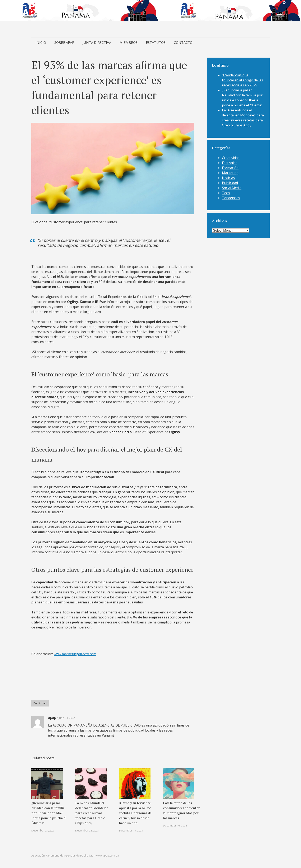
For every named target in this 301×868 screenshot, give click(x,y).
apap (52, 717)
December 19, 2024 (131, 830)
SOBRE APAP (64, 43)
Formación (230, 168)
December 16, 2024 (175, 825)
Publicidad (40, 703)
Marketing (230, 173)
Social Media (232, 188)
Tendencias (231, 198)
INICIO (41, 43)
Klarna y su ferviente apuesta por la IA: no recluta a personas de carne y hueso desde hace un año (135, 813)
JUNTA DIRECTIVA (97, 43)
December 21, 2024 (87, 830)
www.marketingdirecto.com (75, 654)
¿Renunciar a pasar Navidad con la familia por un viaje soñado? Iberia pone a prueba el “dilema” (49, 813)
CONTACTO (183, 43)
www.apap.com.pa (107, 855)
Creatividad (231, 158)
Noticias (228, 178)
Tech (226, 193)
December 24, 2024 (43, 830)
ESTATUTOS (156, 43)
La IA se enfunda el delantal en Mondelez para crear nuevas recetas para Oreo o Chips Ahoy (92, 813)
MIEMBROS (129, 43)
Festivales (230, 163)
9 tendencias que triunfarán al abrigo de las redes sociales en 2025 (242, 80)
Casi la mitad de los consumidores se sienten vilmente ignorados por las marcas (182, 810)
